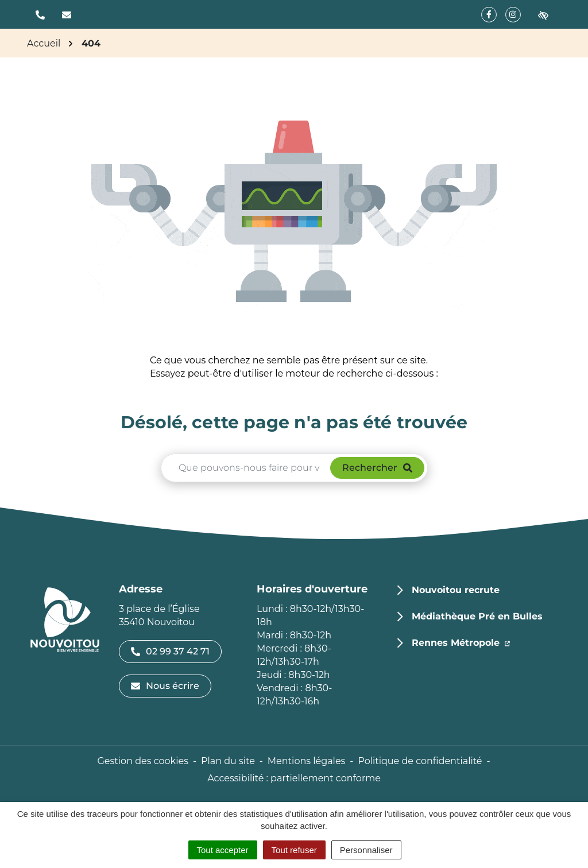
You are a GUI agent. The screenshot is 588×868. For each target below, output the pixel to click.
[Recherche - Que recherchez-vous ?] (246, 468)
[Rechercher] (377, 468)
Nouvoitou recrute (456, 590)
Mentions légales (307, 761)
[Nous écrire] (67, 14)
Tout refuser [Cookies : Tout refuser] (294, 850)
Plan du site (228, 761)
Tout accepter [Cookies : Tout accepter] (223, 850)
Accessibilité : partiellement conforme (294, 778)
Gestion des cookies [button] (142, 761)
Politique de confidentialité (420, 761)
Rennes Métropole (461, 642)
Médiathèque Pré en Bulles (477, 616)
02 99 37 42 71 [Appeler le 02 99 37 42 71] (170, 651)
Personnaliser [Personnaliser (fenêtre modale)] (366, 850)
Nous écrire (165, 686)
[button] (40, 14)
